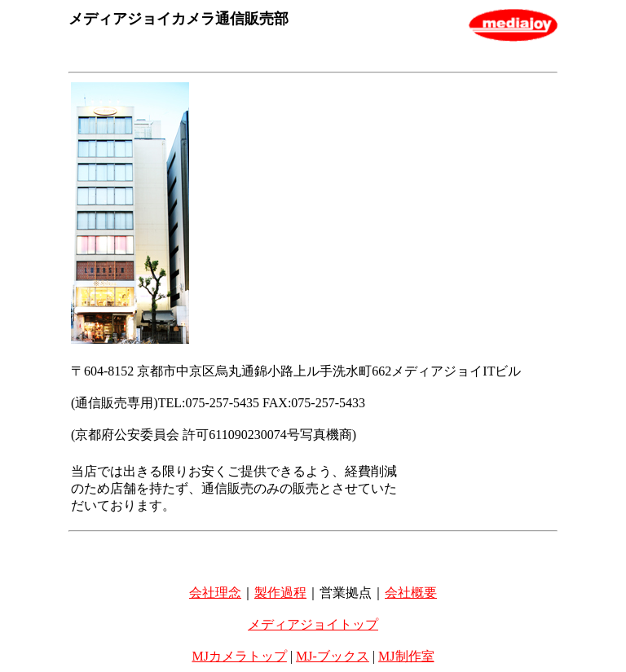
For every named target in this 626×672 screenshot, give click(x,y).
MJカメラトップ (239, 656)
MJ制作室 (406, 656)
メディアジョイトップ (313, 624)
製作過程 (280, 593)
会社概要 (411, 593)
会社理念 (215, 593)
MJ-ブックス (333, 656)
